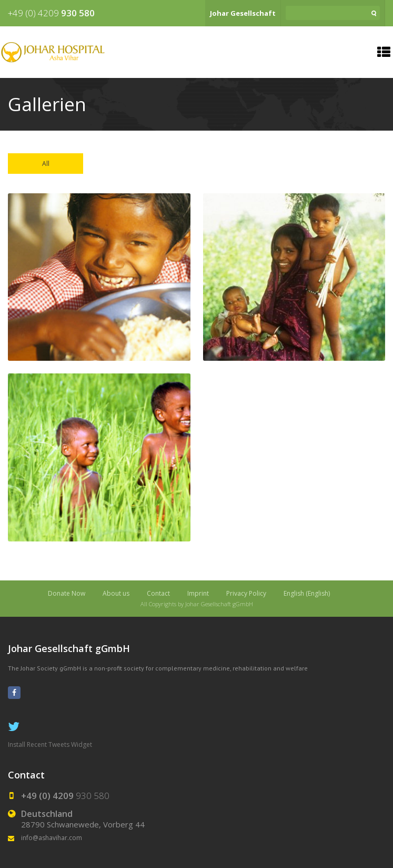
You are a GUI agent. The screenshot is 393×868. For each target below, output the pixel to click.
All (46, 164)
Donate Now (67, 593)
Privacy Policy (246, 593)
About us (116, 593)
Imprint (198, 593)
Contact (158, 593)
